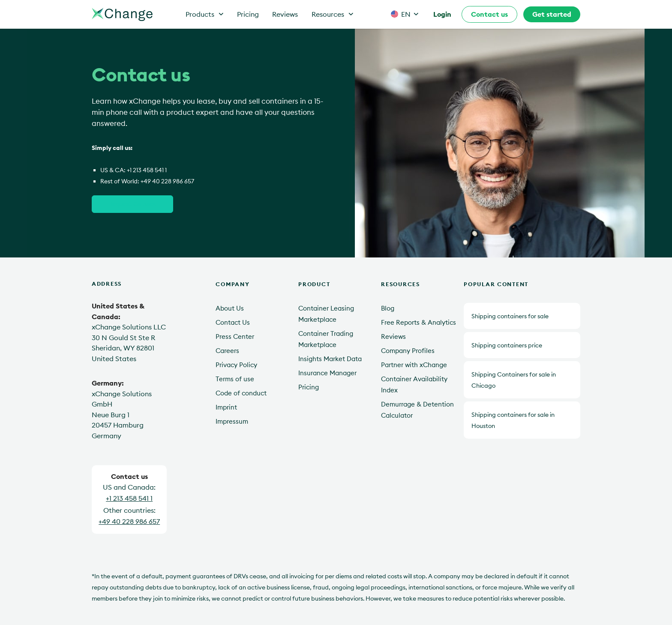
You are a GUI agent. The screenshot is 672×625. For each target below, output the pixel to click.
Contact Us (233, 322)
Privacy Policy (236, 365)
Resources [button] (333, 14)
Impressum (232, 421)
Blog (388, 308)
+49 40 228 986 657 (167, 181)
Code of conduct (241, 393)
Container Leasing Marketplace (326, 314)
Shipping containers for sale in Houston (513, 420)
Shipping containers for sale (510, 316)
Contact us (489, 14)
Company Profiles (408, 351)
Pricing (248, 14)
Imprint (226, 407)
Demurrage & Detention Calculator (417, 410)
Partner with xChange (414, 365)
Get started (552, 14)
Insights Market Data (330, 359)
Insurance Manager (327, 373)
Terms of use (235, 379)
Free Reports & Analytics (418, 322)
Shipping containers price (507, 345)
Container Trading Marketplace (326, 339)
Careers (227, 351)
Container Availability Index (414, 384)
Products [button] (205, 14)
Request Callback (132, 204)
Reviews (285, 14)
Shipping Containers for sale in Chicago (514, 380)
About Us (230, 308)
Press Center (235, 336)
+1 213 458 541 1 (147, 170)
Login (442, 14)
